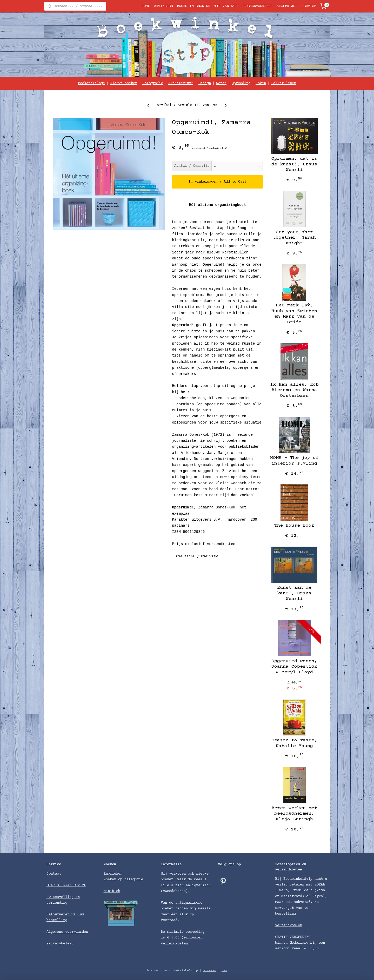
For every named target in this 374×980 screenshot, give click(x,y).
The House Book (294, 526)
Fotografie (153, 83)
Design (205, 83)
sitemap (210, 971)
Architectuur (181, 83)
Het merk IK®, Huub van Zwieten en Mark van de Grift (294, 314)
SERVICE (309, 6)
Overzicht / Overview (197, 556)
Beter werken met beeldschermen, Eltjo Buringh (294, 814)
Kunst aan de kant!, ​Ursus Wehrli (294, 593)
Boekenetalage (91, 83)
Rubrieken (113, 874)
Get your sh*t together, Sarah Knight (294, 238)
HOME (146, 6)
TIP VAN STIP (227, 6)
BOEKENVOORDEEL (258, 6)
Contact (54, 874)
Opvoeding (241, 83)
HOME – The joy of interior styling (294, 461)
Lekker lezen (284, 83)
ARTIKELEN (163, 6)
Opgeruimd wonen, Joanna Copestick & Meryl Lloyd (294, 667)
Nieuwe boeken (124, 83)
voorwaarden (77, 932)
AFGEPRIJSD (287, 6)
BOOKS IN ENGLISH (193, 6)
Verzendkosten (289, 925)
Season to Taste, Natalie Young (294, 743)
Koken (261, 83)
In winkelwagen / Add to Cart (217, 182)
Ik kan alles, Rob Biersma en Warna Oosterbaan (294, 390)
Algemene (56, 932)
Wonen (221, 83)
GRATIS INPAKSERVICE (66, 885)
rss (224, 971)
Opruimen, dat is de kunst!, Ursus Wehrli (294, 164)
